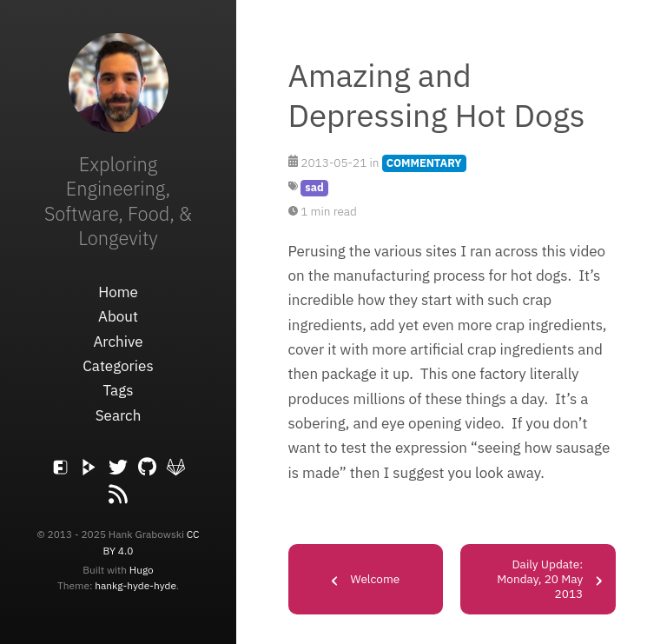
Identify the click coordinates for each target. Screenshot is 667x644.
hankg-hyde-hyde (135, 585)
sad (314, 187)
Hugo (142, 570)
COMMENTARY (424, 163)
